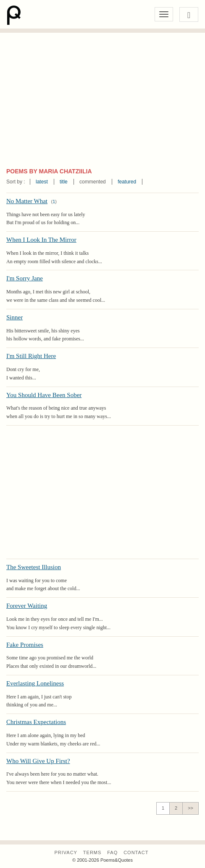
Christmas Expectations (36, 722)
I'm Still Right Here (31, 356)
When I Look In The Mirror (41, 240)
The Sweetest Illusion (34, 567)
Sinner (14, 317)
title (64, 182)
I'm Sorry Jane (25, 278)
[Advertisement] (102, 104)
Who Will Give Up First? (38, 761)
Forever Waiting (27, 606)
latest (42, 182)
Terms (92, 852)
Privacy (66, 852)
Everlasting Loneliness (35, 683)
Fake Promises (25, 645)
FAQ (112, 852)
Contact (136, 852)
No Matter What (27, 201)
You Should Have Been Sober (44, 395)
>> (191, 808)
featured (127, 182)
